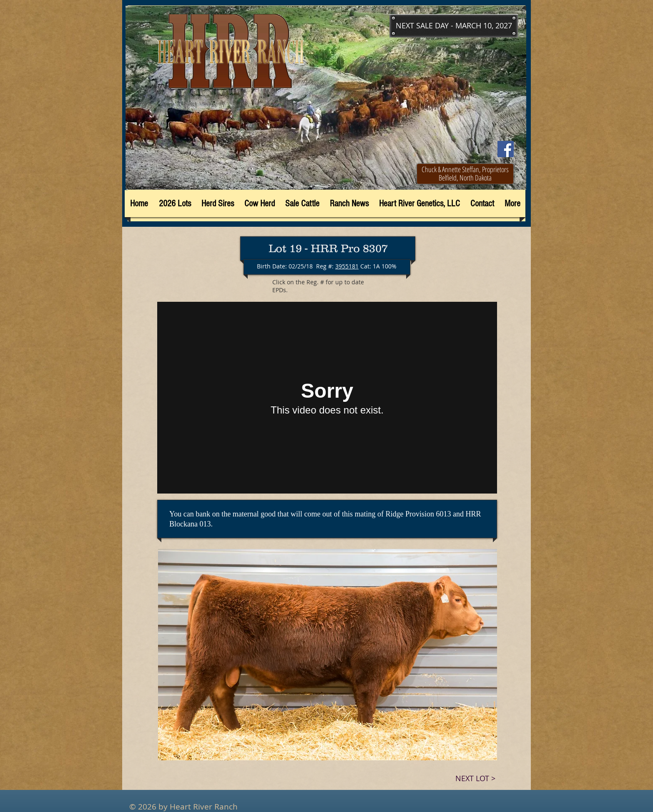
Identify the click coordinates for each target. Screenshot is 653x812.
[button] (454, 26)
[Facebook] (506, 149)
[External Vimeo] (327, 398)
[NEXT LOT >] (475, 778)
